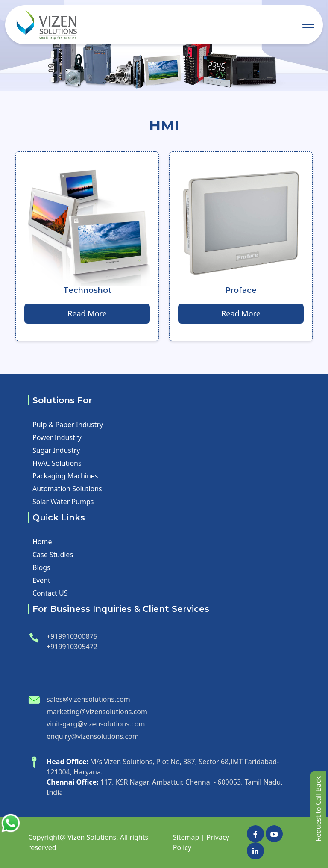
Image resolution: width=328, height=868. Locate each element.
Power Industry (57, 437)
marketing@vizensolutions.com (97, 712)
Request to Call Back (318, 809)
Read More (87, 313)
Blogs (41, 567)
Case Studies (53, 555)
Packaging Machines (65, 476)
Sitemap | (189, 837)
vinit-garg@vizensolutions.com (96, 724)
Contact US (50, 593)
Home (42, 542)
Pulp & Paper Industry (68, 425)
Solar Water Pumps (63, 502)
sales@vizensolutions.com (88, 699)
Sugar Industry (56, 450)
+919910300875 (72, 636)
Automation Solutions (67, 489)
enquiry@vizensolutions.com (93, 736)
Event (41, 580)
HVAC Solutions (57, 463)
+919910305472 (72, 647)
